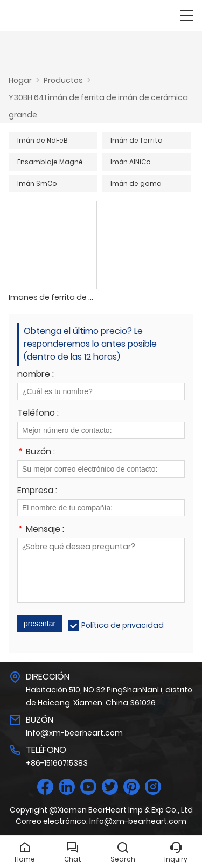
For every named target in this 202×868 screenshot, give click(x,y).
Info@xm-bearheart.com (74, 733)
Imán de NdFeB (42, 140)
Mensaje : (41, 530)
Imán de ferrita (137, 140)
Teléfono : (38, 414)
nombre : (36, 375)
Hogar (20, 80)
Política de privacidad (123, 625)
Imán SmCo (37, 183)
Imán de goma (136, 183)
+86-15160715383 (57, 763)
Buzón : (36, 453)
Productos (63, 80)
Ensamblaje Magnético (57, 162)
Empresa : (37, 491)
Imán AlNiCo (131, 162)
